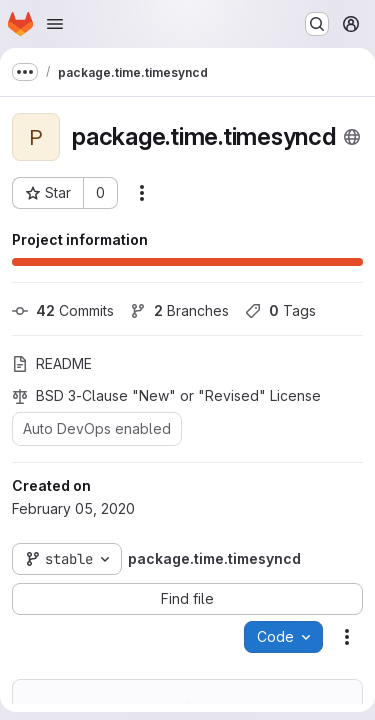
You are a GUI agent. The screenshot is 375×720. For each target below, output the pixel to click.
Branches (179, 310)
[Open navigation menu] (55, 24)
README (52, 363)
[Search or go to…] (317, 24)
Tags (280, 310)
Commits (63, 310)
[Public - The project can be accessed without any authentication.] (352, 137)
